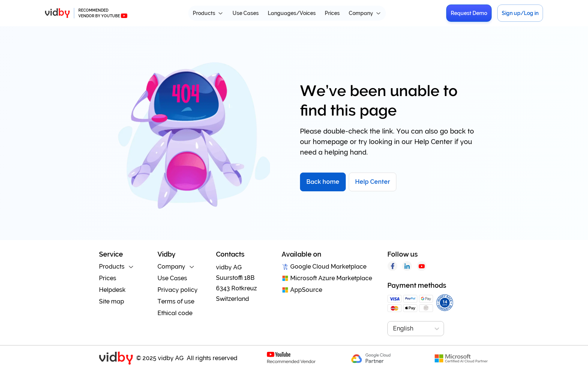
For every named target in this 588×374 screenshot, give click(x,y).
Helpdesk (112, 290)
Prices (332, 13)
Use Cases (246, 13)
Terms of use (176, 301)
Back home (323, 182)
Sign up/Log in (520, 13)
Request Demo (469, 13)
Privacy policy (178, 290)
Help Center (373, 182)
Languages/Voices (292, 13)
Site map (112, 301)
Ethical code (175, 313)
